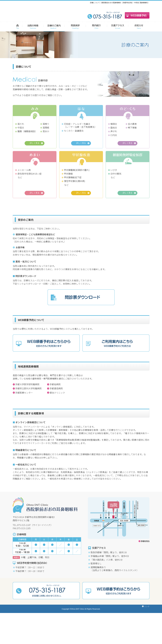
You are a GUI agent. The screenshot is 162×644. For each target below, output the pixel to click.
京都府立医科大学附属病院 (28, 415)
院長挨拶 (75, 27)
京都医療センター (24, 419)
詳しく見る (35, 144)
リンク (147, 637)
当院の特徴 (33, 27)
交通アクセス (118, 27)
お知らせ (139, 27)
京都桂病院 (55, 411)
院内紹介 (96, 27)
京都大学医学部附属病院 (27, 411)
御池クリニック (57, 419)
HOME (17, 27)
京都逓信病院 (56, 415)
